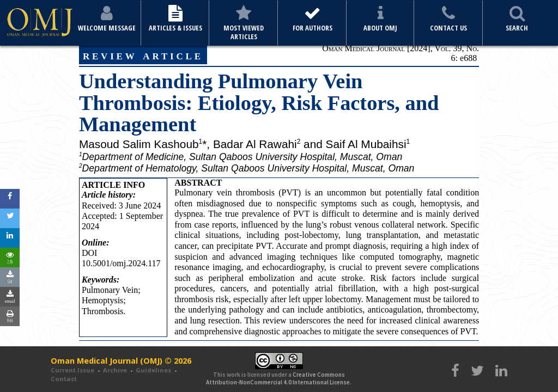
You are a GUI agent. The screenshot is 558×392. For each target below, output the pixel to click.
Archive (115, 370)
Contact (64, 379)
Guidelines (153, 370)
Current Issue (72, 370)
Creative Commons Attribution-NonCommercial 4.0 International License (278, 378)
